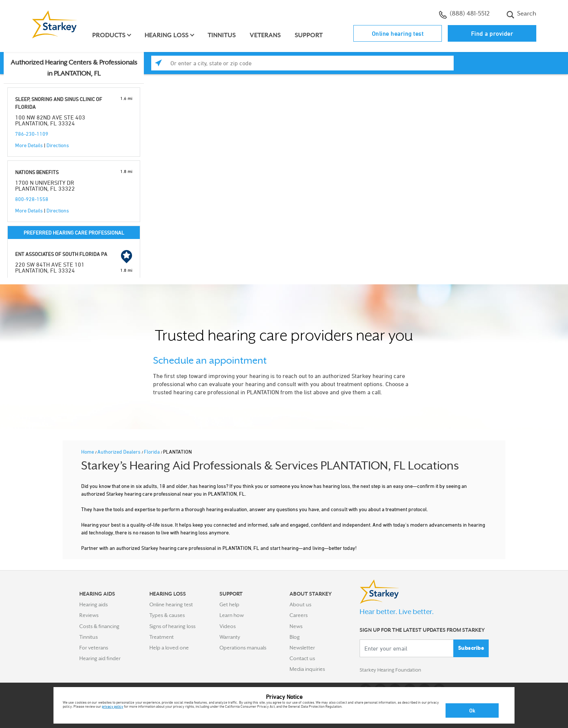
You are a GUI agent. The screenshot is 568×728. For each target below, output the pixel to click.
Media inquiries (307, 669)
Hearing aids (93, 604)
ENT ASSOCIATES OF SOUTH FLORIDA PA (61, 254)
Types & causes (167, 615)
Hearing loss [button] (168, 35)
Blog (295, 637)
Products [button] (110, 35)
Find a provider (492, 34)
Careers (299, 615)
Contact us (302, 658)
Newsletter (302, 648)
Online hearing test (398, 34)
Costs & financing (99, 626)
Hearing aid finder (100, 658)
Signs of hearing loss (172, 626)
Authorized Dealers (120, 452)
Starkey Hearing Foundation (392, 670)
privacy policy (112, 706)
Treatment (162, 637)
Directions (58, 145)
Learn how (232, 615)
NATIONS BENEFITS (37, 172)
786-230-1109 (32, 134)
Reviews (89, 615)
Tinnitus (223, 35)
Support (310, 35)
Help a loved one (169, 648)
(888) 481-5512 (464, 14)
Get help (229, 604)
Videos (228, 626)
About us (300, 604)
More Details (29, 145)
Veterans (266, 35)
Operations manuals (243, 648)
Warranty (230, 637)
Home (88, 452)
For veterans (94, 648)
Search (521, 14)
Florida (152, 452)
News (296, 626)
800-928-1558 (32, 199)
